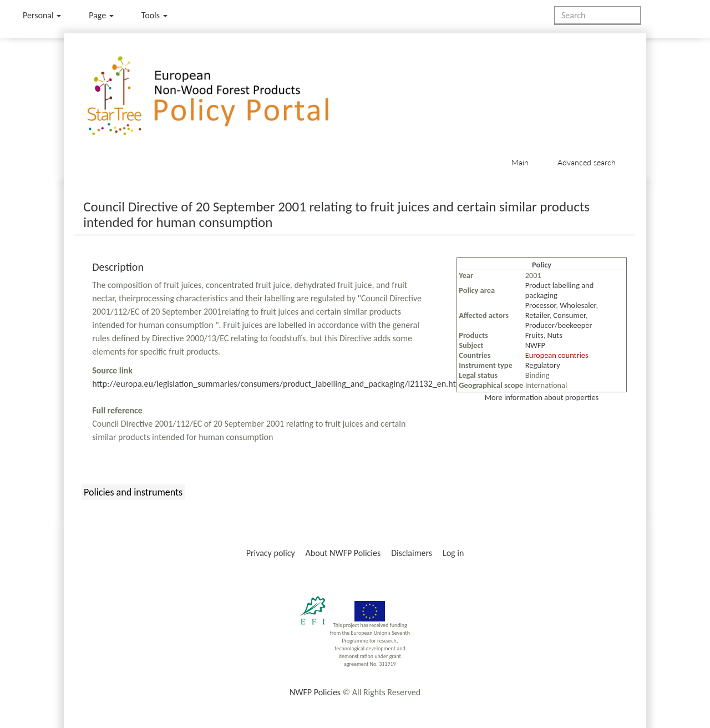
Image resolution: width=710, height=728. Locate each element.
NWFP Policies (315, 692)
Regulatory (543, 365)
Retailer (537, 315)
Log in (453, 553)
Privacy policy (271, 553)
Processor (541, 305)
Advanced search (587, 162)
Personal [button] (42, 15)
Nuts (554, 335)
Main (520, 162)
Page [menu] (101, 15)
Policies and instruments (133, 492)
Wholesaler (578, 305)
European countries (557, 355)
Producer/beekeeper (559, 325)
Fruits (534, 335)
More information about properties (542, 397)
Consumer (569, 315)
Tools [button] (154, 15)
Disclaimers (412, 553)
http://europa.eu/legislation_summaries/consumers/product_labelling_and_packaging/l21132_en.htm (277, 384)
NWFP (535, 345)
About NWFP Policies (343, 553)
